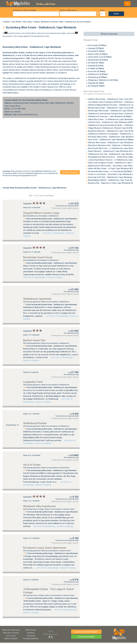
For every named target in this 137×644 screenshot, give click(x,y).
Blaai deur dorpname (11, 630)
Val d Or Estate (32, 465)
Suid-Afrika (16, 22)
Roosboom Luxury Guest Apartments (45, 548)
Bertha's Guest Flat (34, 340)
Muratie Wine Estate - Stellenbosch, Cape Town (112, 108)
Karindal (96, 66)
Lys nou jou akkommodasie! (86, 632)
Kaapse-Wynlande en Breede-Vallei (49, 22)
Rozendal (96, 51)
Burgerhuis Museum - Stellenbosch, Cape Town (112, 131)
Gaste (102, 10)
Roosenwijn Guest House (38, 257)
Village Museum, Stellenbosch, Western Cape (111, 128)
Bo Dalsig (96, 86)
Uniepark (96, 48)
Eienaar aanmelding (86, 637)
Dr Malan (96, 68)
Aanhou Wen (98, 54)
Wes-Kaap (27, 22)
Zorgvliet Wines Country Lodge (41, 213)
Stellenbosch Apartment (37, 299)
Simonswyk (97, 45)
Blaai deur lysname (11, 633)
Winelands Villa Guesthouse (39, 506)
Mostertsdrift (98, 60)
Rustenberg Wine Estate (41, 36)
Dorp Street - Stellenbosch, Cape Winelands (111, 140)
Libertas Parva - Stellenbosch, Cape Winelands (112, 122)
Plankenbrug (98, 77)
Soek (116, 14)
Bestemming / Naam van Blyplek (25, 10)
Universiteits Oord (100, 57)
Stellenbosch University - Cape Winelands (110, 116)
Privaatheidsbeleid (31, 638)
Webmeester (31, 630)
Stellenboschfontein (35, 423)
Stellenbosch (98, 74)
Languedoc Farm (33, 382)
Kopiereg (31, 633)
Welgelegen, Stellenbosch (103, 80)
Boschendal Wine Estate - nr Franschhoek (110, 171)
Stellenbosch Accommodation (78, 22)
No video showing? (70, 172)
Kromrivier (97, 71)
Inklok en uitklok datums (69, 10)
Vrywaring (31, 636)
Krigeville (96, 83)
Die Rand (96, 63)
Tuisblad (6, 22)
